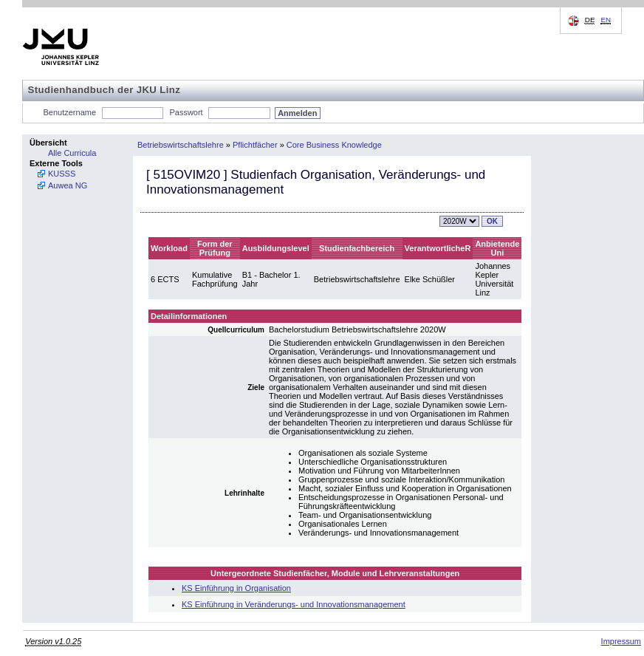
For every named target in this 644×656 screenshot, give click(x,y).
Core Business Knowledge (334, 145)
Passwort (186, 112)
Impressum (621, 641)
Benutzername (70, 112)
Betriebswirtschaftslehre (181, 145)
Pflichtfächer (255, 145)
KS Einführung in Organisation (236, 588)
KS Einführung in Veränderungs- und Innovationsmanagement (294, 604)
